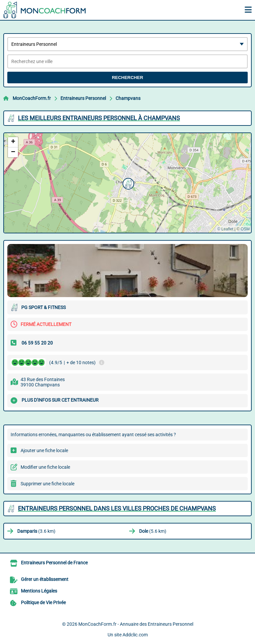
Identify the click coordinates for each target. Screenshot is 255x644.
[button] (127, 183)
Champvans (128, 98)
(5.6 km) (153, 531)
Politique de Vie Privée (43, 603)
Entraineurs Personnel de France (54, 563)
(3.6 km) (36, 531)
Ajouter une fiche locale (44, 450)
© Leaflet (225, 229)
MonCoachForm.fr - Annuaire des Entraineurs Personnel (136, 624)
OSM (245, 229)
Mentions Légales (39, 591)
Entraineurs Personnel (83, 98)
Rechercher (127, 78)
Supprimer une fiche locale (47, 484)
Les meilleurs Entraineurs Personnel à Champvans (99, 118)
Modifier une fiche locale (45, 467)
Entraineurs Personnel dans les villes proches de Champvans (117, 508)
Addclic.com (135, 635)
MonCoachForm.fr (32, 98)
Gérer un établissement (45, 579)
